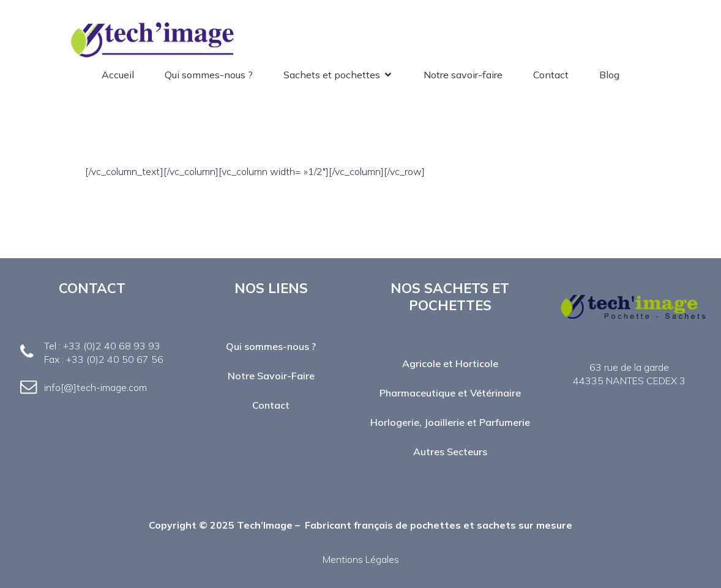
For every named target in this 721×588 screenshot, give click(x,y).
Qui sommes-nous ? (209, 75)
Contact (551, 75)
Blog (609, 75)
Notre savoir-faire (463, 75)
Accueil (118, 75)
